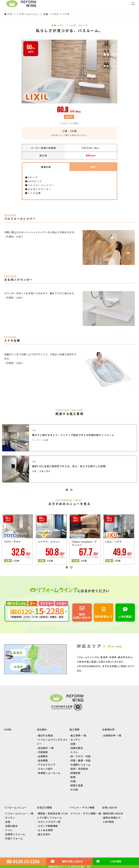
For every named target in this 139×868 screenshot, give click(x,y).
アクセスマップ (47, 765)
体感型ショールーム (49, 774)
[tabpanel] (69, 456)
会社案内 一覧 (46, 749)
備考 (93, 167)
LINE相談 (109, 822)
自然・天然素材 (79, 769)
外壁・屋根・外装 (81, 761)
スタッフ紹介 (45, 769)
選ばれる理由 (45, 736)
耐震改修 (76, 774)
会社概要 (43, 761)
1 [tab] (67, 491)
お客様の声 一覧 (112, 736)
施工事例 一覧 (78, 736)
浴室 (73, 744)
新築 (73, 778)
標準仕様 (46, 167)
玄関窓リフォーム (15, 835)
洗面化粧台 (77, 749)
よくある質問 (45, 831)
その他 (74, 790)
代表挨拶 (43, 753)
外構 (73, 782)
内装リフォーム (14, 839)
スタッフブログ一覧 (49, 822)
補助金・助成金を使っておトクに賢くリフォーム (52, 816)
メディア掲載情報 (48, 827)
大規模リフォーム (81, 765)
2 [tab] (72, 491)
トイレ (74, 753)
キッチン (76, 740)
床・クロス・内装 (81, 757)
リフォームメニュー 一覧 (19, 814)
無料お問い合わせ (113, 814)
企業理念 (43, 757)
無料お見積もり (112, 818)
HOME (8, 730)
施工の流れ (44, 835)
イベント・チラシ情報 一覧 (86, 814)
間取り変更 (77, 786)
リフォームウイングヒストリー (52, 742)
